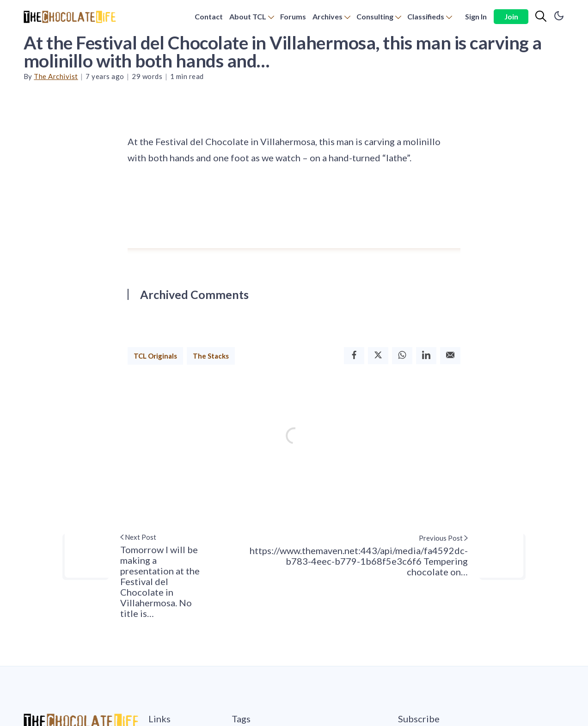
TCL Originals (155, 356)
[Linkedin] (426, 356)
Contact (209, 16)
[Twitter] (378, 356)
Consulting (375, 16)
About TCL (248, 16)
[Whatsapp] (402, 356)
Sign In (476, 16)
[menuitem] (209, 17)
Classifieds (426, 16)
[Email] (450, 356)
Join (511, 16)
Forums (293, 16)
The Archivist (56, 76)
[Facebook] (354, 356)
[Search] (541, 17)
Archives (328, 16)
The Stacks (211, 356)
